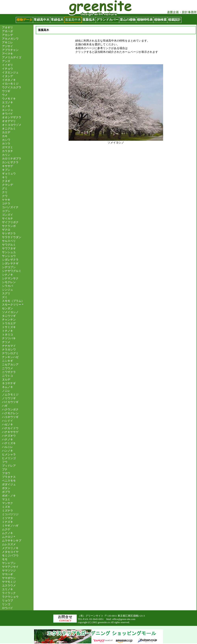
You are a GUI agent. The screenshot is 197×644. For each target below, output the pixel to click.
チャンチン (9, 320)
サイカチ (7, 218)
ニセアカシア (10, 364)
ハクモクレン (10, 413)
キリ (5, 177)
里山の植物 (128, 20)
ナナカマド (9, 346)
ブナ (5, 469)
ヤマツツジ (9, 570)
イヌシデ (7, 76)
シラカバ (7, 286)
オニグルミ (9, 129)
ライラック (9, 593)
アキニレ (7, 42)
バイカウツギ (10, 402)
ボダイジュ (9, 484)
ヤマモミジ (9, 582)
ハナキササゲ (10, 432)
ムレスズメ (9, 544)
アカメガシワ (10, 39)
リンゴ (6, 604)
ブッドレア (9, 466)
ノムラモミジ (10, 394)
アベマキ (7, 54)
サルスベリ (9, 241)
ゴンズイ (7, 215)
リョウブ (7, 600)
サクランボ (9, 226)
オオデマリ (9, 121)
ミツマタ (7, 518)
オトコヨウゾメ (12, 125)
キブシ (6, 170)
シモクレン (9, 282)
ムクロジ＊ (9, 537)
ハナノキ (7, 439)
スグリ (6, 293)
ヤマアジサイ (10, 567)
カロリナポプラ (12, 158)
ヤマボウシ (9, 578)
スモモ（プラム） (13, 301)
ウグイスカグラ (12, 87)
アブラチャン (10, 50)
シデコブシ (9, 267)
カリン (6, 155)
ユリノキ (7, 589)
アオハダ (7, 31)
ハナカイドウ (10, 428)
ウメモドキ (9, 99)
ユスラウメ (9, 585)
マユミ (6, 499)
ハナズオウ (9, 436)
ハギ (5, 406)
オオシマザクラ (12, 117)
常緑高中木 (42, 20)
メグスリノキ (10, 548)
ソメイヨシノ (10, 312)
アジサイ (7, 46)
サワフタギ (9, 248)
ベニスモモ (9, 481)
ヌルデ (6, 379)
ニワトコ (7, 376)
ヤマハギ (7, 574)
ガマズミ (7, 147)
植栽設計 (174, 20)
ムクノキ (7, 533)
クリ (5, 192)
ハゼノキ (7, 424)
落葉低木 (89, 20)
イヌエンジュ (10, 72)
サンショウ (9, 256)
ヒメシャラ (9, 454)
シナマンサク (10, 278)
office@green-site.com (124, 619)
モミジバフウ (10, 555)
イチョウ (7, 69)
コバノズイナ (10, 207)
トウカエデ (9, 323)
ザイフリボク (10, 222)
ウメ (5, 95)
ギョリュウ (9, 173)
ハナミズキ (9, 443)
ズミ (5, 297)
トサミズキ (9, 327)
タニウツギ (9, 316)
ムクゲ (6, 529)
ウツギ (6, 91)
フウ (5, 462)
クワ (5, 196)
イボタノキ (9, 80)
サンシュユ (9, 252)
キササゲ (7, 166)
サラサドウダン (12, 237)
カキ (5, 136)
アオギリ (7, 27)
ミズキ (6, 507)
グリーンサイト (11, 2)
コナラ (6, 203)
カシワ (6, 140)
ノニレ (6, 391)
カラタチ (7, 151)
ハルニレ (7, 447)
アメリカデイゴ (12, 57)
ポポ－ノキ (9, 496)
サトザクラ (9, 233)
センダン (7, 308)
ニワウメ (7, 368)
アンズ (6, 61)
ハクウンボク (10, 409)
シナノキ (7, 275)
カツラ (6, 144)
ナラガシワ (9, 349)
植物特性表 (145, 20)
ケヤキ (6, 200)
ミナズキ (7, 522)
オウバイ (7, 114)
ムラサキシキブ (12, 541)
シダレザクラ (10, 260)
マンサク (7, 503)
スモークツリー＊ (13, 305)
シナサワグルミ (12, 271)
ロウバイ (7, 608)
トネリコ (7, 335)
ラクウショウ (10, 597)
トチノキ (7, 331)
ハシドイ (7, 421)
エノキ (6, 106)
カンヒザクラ (10, 162)
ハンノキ (7, 451)
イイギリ (7, 65)
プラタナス (9, 477)
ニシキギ (7, 361)
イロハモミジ (10, 84)
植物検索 (160, 20)
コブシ (6, 211)
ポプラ (6, 492)
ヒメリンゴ (9, 458)
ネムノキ (7, 387)
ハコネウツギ (10, 417)
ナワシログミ (10, 353)
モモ (5, 559)
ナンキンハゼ (10, 357)
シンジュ (7, 290)
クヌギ (6, 181)
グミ (5, 188)
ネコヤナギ (9, 383)
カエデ (6, 132)
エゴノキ (7, 102)
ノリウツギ (9, 398)
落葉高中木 (73, 20)
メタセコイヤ (10, 552)
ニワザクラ (9, 372)
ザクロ (6, 230)
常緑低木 (57, 20)
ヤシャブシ (9, 563)
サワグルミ (9, 245)
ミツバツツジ (10, 514)
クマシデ (7, 185)
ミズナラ (7, 511)
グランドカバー (107, 20)
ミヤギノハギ (10, 526)
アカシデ (7, 35)
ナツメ (6, 342)
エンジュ (7, 110)
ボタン (6, 488)
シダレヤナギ (10, 263)
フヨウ (6, 473)
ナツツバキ (9, 338)
